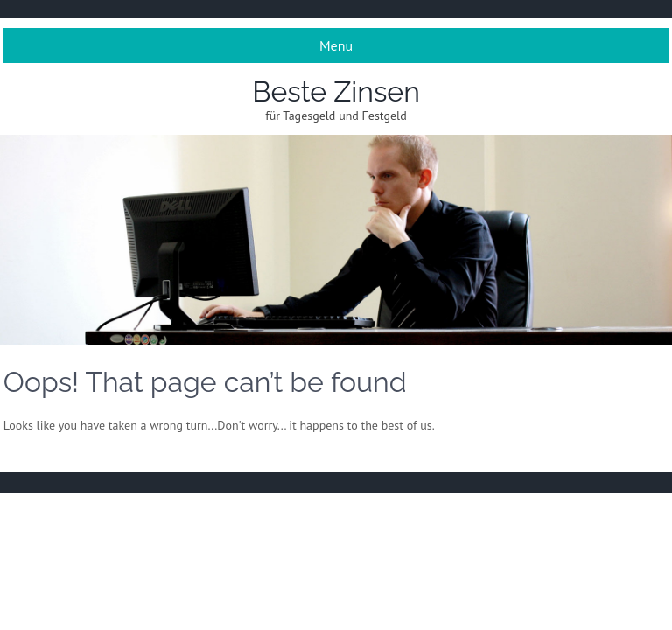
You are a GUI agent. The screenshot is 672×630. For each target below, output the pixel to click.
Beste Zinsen (336, 91)
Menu (336, 45)
